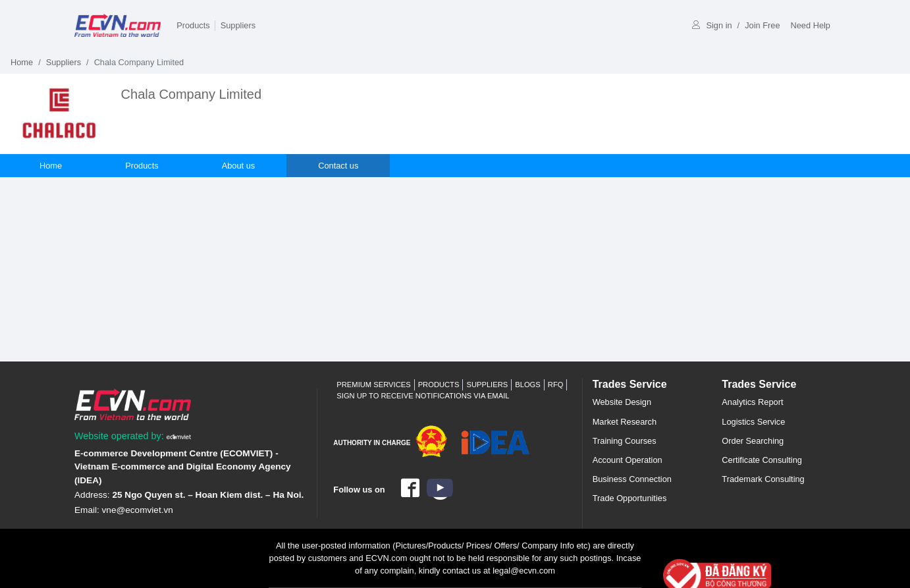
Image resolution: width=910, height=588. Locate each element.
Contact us (338, 166)
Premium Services (373, 385)
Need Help (811, 25)
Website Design (622, 402)
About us (239, 166)
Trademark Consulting (763, 479)
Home (22, 62)
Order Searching (753, 441)
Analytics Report (752, 402)
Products (193, 25)
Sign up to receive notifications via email (423, 396)
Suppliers (238, 25)
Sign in (712, 25)
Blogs (528, 385)
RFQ (556, 385)
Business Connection (632, 479)
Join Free (762, 25)
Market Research (625, 422)
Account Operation (628, 460)
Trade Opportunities (630, 498)
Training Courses (625, 441)
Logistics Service (753, 422)
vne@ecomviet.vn (138, 510)
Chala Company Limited (191, 94)
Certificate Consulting (762, 460)
